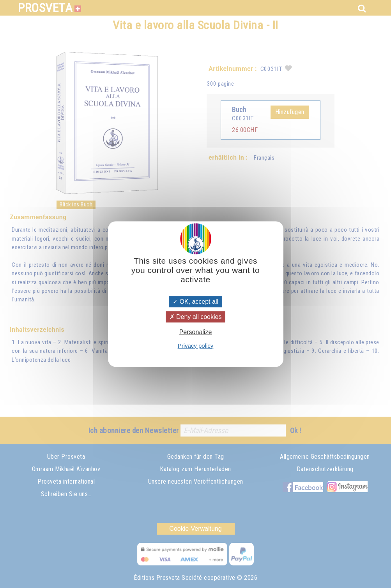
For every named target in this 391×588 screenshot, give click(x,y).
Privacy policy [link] (196, 346)
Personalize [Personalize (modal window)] (196, 332)
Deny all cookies (196, 317)
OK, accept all (195, 302)
